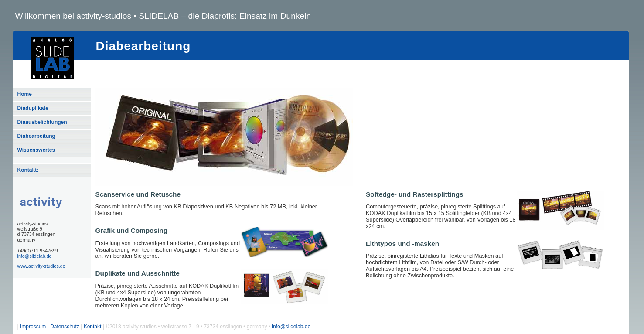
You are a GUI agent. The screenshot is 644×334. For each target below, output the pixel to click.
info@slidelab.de (35, 256)
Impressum (33, 327)
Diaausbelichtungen (42, 122)
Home (25, 94)
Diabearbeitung (36, 136)
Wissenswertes (36, 150)
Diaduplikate (33, 108)
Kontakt (93, 327)
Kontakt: (28, 170)
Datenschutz (65, 327)
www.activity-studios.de (41, 266)
